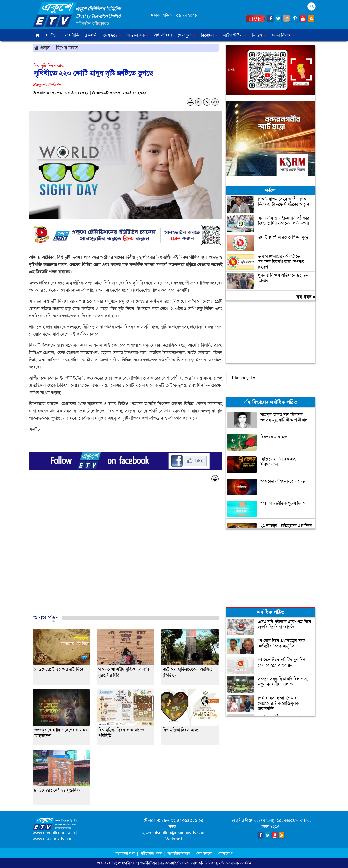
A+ (215, 102)
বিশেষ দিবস (67, 48)
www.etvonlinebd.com (54, 833)
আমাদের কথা (126, 853)
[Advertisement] (126, 553)
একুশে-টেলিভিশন (146, 863)
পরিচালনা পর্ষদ (151, 853)
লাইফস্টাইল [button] (235, 35)
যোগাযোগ (225, 853)
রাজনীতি (72, 35)
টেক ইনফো (205, 853)
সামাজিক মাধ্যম (179, 853)
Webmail (174, 839)
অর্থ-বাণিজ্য (163, 35)
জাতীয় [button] (52, 35)
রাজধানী (91, 35)
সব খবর (306, 297)
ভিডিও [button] (259, 35)
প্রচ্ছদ (42, 48)
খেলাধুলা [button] (186, 35)
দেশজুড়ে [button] (112, 35)
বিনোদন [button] (209, 35)
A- (199, 102)
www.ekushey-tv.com (53, 839)
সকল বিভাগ (283, 35)
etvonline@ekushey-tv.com (180, 833)
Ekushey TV (244, 378)
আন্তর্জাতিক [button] (137, 35)
